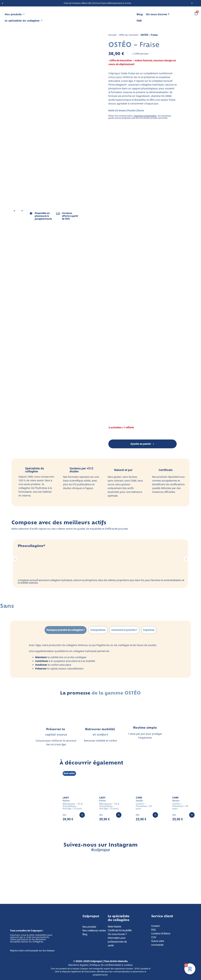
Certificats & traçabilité (120, 930)
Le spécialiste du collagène (24, 21)
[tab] (66, 630)
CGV (154, 937)
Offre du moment (129, 35)
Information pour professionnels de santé (117, 942)
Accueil (112, 35)
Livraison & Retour (161, 933)
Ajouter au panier (143, 444)
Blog (140, 14)
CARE (139, 798)
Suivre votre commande (158, 943)
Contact (155, 926)
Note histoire (114, 927)
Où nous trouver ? (158, 14)
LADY (66, 798)
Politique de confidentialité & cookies (111, 965)
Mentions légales (78, 965)
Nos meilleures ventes (94, 930)
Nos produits (15, 14)
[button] (3, 3)
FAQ (139, 21)
